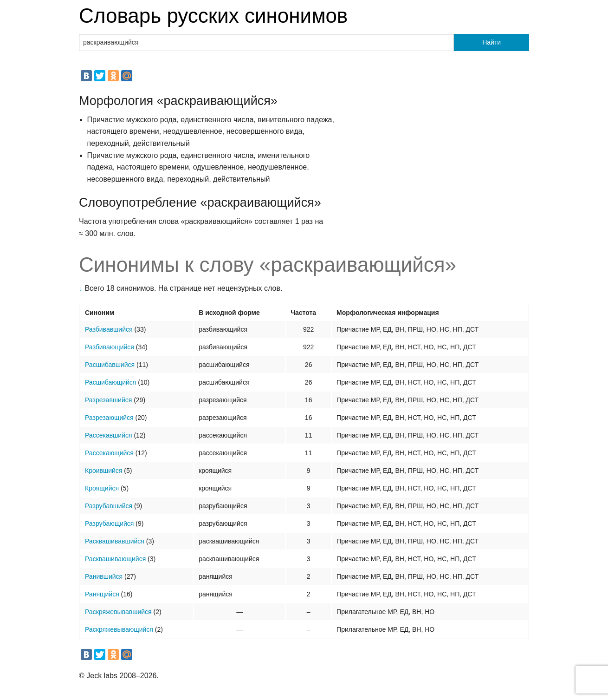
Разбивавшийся (109, 329)
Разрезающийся (109, 418)
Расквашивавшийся (115, 541)
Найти (492, 42)
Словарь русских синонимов (213, 16)
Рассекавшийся (109, 435)
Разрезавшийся (108, 400)
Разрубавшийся (109, 506)
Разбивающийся (110, 347)
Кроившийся (103, 471)
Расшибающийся (110, 382)
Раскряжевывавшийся (118, 612)
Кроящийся (102, 488)
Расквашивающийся (115, 559)
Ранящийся (102, 594)
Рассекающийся (109, 453)
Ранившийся (104, 576)
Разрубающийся (109, 523)
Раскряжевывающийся (119, 629)
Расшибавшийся (110, 365)
